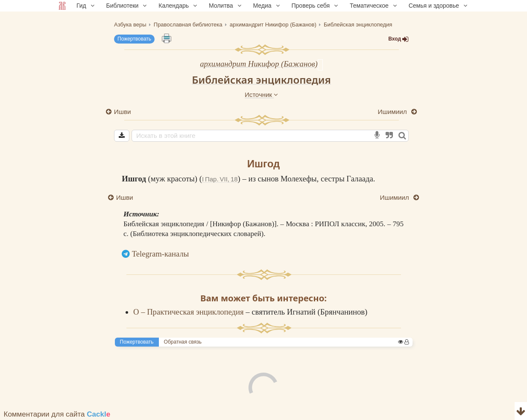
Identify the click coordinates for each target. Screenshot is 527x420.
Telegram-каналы (161, 254)
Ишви (123, 112)
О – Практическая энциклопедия (189, 312)
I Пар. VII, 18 (220, 179)
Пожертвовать (134, 39)
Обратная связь (183, 342)
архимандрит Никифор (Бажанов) (259, 64)
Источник (261, 95)
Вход (398, 39)
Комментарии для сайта (57, 414)
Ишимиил (393, 112)
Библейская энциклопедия (261, 80)
